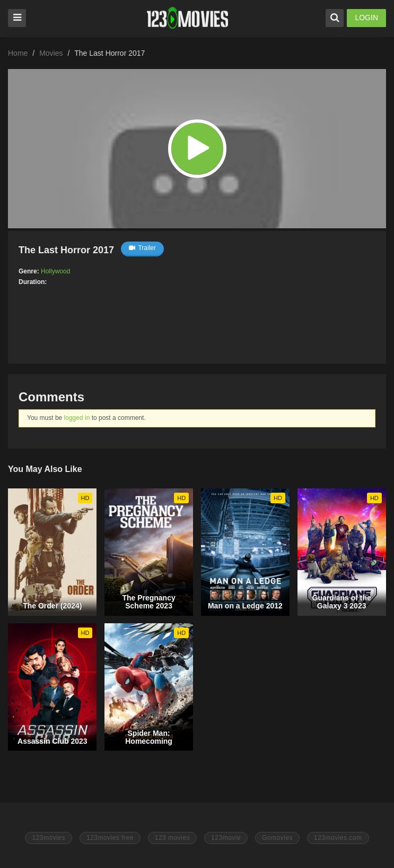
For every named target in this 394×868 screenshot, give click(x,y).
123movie (226, 838)
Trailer (142, 248)
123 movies (172, 838)
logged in (77, 418)
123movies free (110, 838)
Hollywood (55, 271)
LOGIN (366, 18)
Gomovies (277, 838)
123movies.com (338, 838)
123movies (49, 838)
